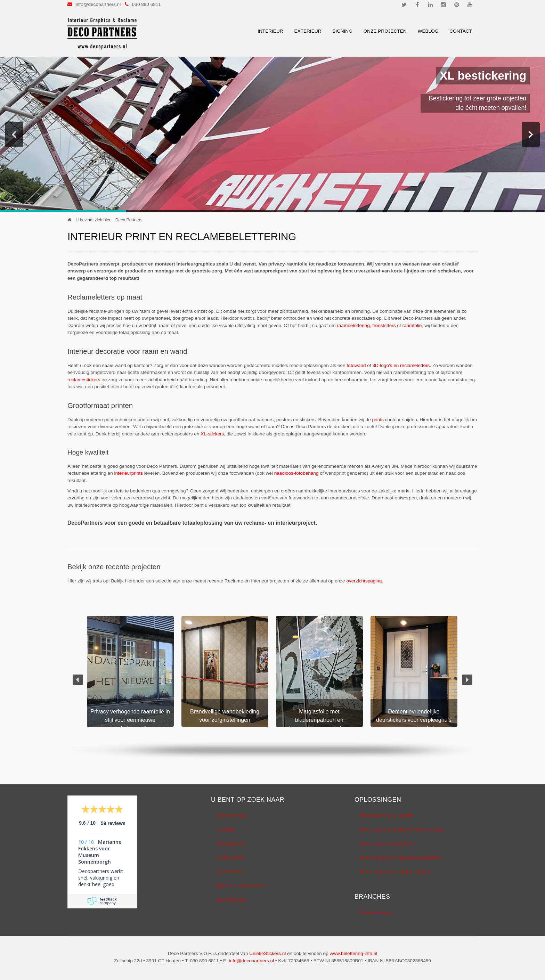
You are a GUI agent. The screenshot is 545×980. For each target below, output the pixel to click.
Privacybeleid (230, 844)
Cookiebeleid (230, 858)
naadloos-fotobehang (296, 473)
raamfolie (412, 325)
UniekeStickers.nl (267, 953)
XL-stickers (212, 434)
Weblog (428, 31)
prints (378, 420)
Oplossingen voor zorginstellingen (395, 872)
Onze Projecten (385, 31)
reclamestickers (84, 380)
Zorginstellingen (376, 913)
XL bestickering (486, 76)
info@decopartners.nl (98, 4)
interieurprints (129, 473)
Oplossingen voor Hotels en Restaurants (402, 830)
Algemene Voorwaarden (241, 886)
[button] (14, 134)
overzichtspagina (364, 581)
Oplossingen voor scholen (387, 815)
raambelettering (353, 325)
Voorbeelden (229, 872)
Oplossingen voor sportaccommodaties (401, 858)
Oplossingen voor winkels (387, 844)
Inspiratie (226, 830)
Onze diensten (231, 900)
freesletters (384, 325)
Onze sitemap (231, 815)
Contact (461, 31)
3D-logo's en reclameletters (401, 365)
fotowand (356, 365)
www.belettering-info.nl (353, 953)
